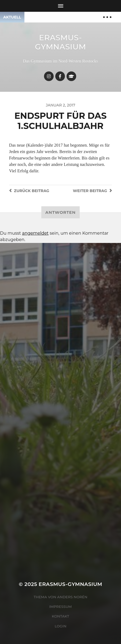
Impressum (61, 607)
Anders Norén (72, 597)
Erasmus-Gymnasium (61, 42)
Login (61, 626)
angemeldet (35, 233)
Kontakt (61, 616)
